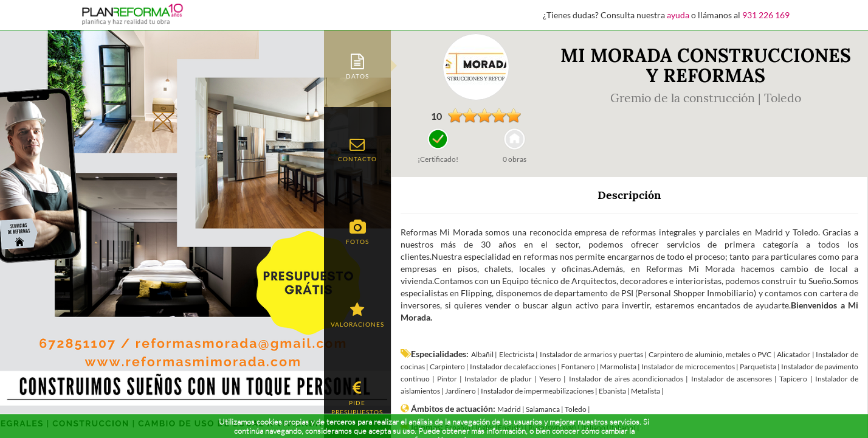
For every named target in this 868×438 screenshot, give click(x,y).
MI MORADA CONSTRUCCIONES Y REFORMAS (706, 65)
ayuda (678, 15)
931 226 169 (766, 15)
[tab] (357, 66)
